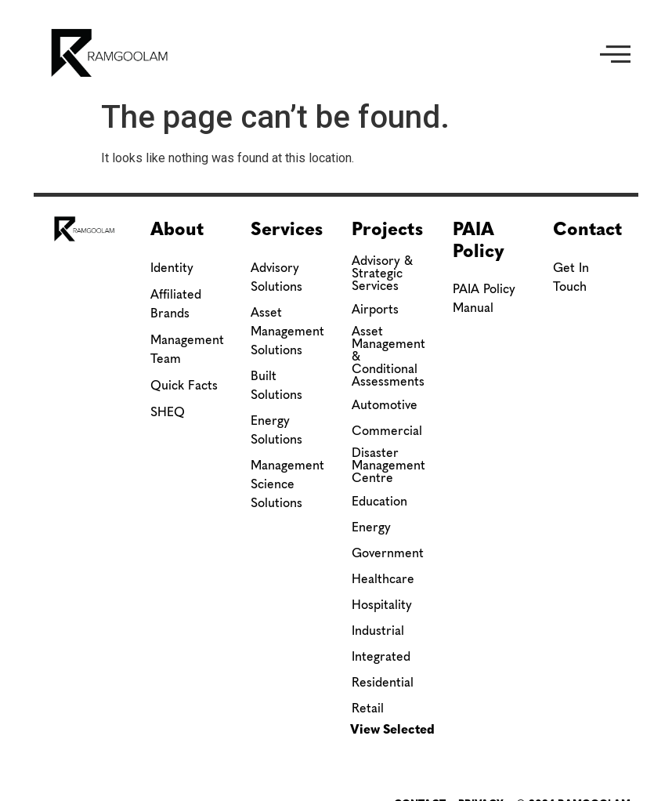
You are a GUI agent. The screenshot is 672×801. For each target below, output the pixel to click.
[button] (615, 53)
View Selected (392, 729)
